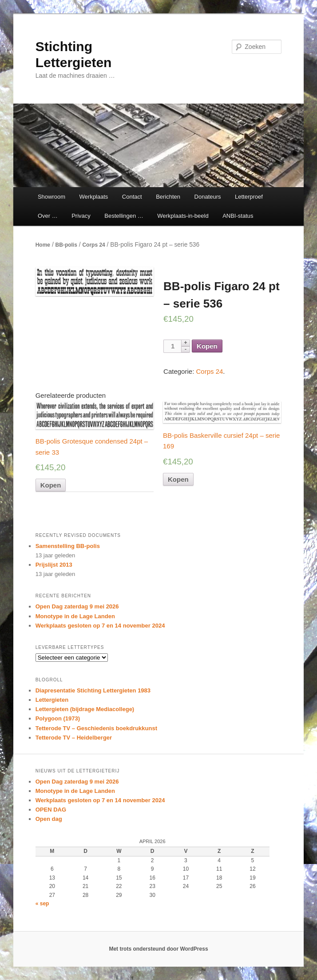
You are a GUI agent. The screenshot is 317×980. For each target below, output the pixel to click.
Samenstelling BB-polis (68, 546)
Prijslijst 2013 (54, 565)
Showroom (52, 197)
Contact (132, 197)
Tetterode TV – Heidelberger (74, 738)
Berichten (168, 197)
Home (43, 245)
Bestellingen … (124, 216)
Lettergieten (52, 700)
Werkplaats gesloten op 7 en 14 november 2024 (100, 626)
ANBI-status (238, 216)
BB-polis (66, 245)
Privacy (81, 216)
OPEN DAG (51, 810)
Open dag (49, 819)
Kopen (207, 346)
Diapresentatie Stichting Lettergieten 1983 (93, 690)
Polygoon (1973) (58, 718)
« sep (42, 904)
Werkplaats (94, 197)
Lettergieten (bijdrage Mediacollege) (85, 709)
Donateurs (208, 197)
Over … (48, 216)
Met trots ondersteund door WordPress (158, 949)
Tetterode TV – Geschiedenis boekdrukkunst (96, 728)
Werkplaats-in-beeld (183, 216)
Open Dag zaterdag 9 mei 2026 (77, 606)
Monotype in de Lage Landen (75, 616)
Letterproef (249, 197)
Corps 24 (93, 245)
